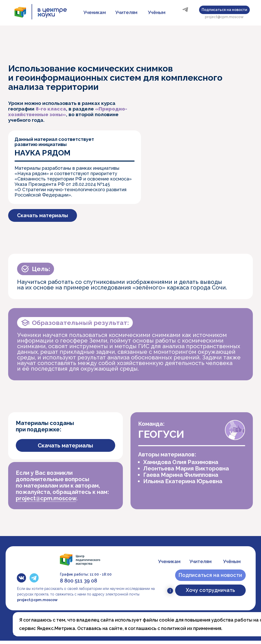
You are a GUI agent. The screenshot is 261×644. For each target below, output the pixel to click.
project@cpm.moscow (224, 17)
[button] (224, 10)
